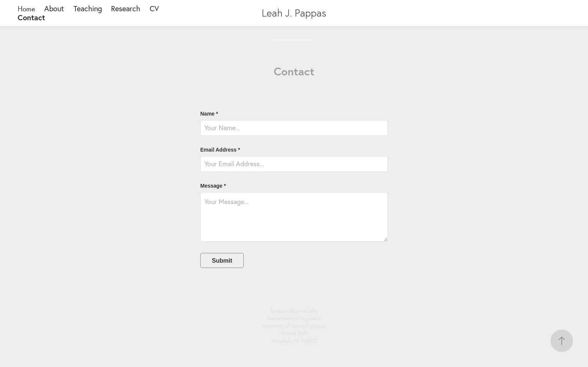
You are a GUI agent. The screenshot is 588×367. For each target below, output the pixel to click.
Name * (209, 114)
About (54, 8)
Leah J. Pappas (294, 13)
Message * (213, 186)
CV (154, 8)
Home (26, 9)
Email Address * (220, 150)
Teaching (88, 8)
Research (126, 8)
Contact (31, 17)
